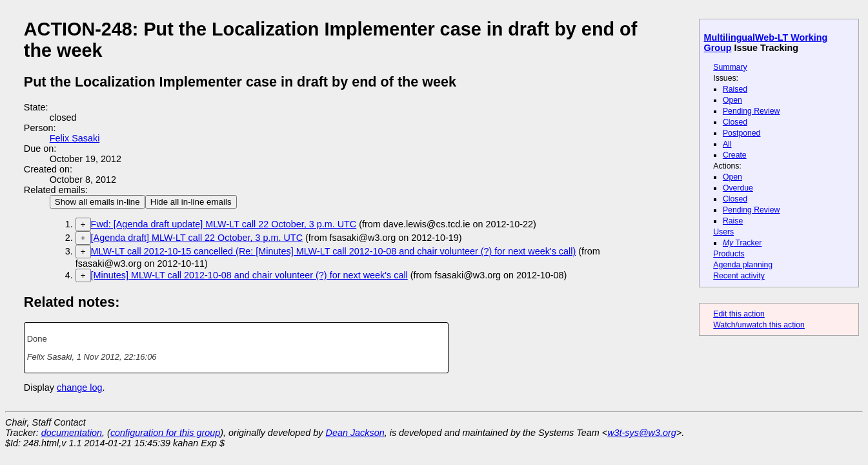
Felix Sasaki (75, 138)
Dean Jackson (355, 433)
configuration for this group (165, 433)
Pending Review (751, 111)
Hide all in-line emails (191, 202)
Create (735, 155)
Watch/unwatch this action (759, 325)
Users (723, 232)
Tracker (742, 243)
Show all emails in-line (97, 202)
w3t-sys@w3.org (642, 433)
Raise (733, 221)
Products (729, 254)
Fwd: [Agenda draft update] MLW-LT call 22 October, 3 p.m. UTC (224, 224)
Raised (735, 89)
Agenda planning (743, 265)
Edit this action (739, 314)
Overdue (738, 188)
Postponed (742, 133)
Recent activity (739, 276)
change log (79, 387)
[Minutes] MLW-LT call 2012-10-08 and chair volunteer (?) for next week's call (249, 275)
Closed (735, 122)
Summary (730, 67)
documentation (72, 433)
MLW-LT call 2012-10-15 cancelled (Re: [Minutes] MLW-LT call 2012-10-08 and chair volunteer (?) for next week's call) (334, 251)
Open (732, 100)
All (727, 144)
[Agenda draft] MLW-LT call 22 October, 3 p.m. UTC (197, 238)
